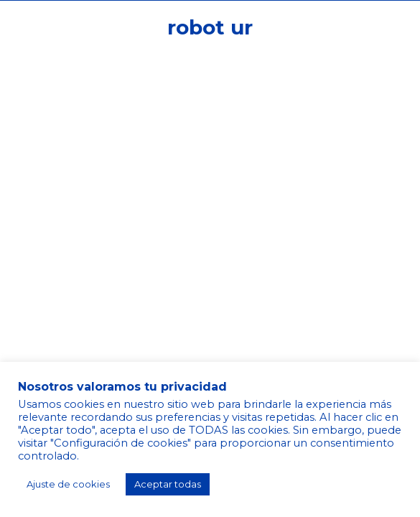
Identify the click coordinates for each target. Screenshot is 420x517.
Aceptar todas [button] (168, 484)
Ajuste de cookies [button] (68, 484)
